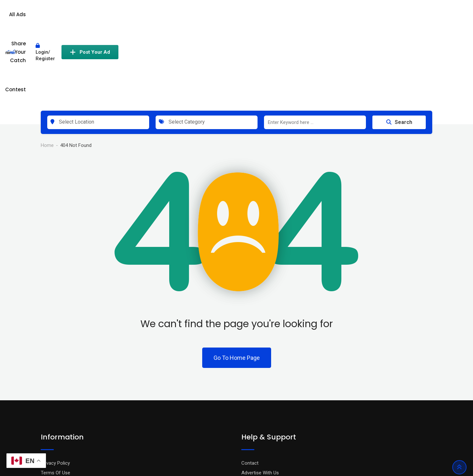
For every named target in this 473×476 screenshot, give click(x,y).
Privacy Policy (55, 387)
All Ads (221, 17)
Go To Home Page (237, 282)
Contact (250, 387)
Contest (306, 17)
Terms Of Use (55, 397)
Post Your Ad (404, 17)
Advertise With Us (260, 397)
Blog (45, 406)
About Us (51, 416)
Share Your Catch (263, 17)
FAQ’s (247, 406)
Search (399, 46)
